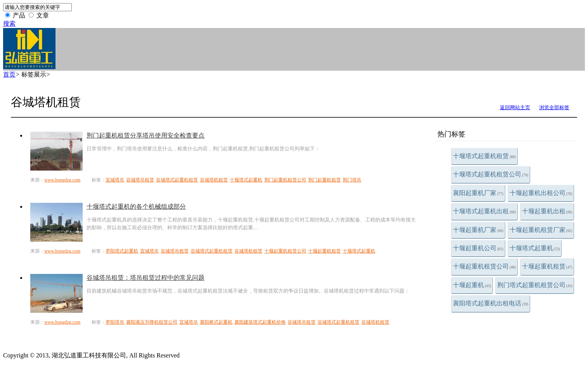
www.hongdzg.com (62, 180)
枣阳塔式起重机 (122, 251)
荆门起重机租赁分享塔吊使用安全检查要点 (146, 135)
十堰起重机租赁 (547, 266)
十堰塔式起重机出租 (484, 211)
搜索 (9, 24)
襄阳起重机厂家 (478, 193)
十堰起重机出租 (547, 211)
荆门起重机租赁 (324, 180)
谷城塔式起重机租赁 (177, 180)
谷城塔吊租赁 (140, 180)
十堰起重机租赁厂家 (541, 230)
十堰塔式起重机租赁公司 (491, 174)
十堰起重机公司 (478, 248)
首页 (9, 74)
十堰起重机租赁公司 (484, 266)
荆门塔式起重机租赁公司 (535, 285)
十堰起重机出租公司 (541, 193)
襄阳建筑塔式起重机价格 (260, 322)
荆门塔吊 (352, 180)
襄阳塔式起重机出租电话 (491, 303)
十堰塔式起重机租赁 (484, 156)
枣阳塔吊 (115, 322)
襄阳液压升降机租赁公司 (152, 322)
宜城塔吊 (115, 180)
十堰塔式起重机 (535, 248)
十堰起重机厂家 (478, 230)
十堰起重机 (472, 285)
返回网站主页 (515, 107)
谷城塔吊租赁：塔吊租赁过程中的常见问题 (146, 278)
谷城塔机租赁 (214, 180)
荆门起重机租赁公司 (285, 180)
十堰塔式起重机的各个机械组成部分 (136, 207)
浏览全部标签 (554, 107)
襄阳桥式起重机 (216, 322)
